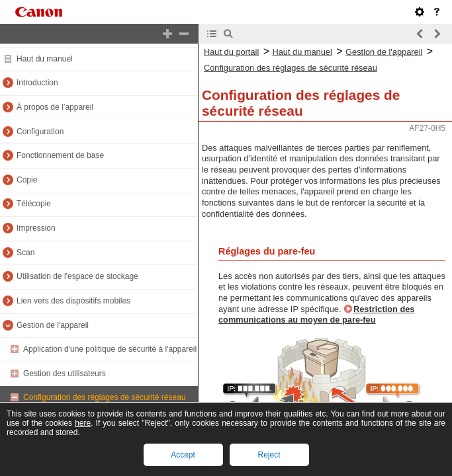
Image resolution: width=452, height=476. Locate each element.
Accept (183, 455)
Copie (27, 180)
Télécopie (34, 204)
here (83, 423)
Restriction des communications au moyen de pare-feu (316, 315)
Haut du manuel (45, 59)
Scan (25, 253)
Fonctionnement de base (60, 155)
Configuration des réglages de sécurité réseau (104, 397)
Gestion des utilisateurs (65, 374)
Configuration (40, 132)
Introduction (37, 83)
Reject (269, 455)
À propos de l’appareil (55, 107)
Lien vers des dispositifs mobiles (73, 301)
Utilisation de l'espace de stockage (77, 276)
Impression (36, 228)
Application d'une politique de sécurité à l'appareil (110, 349)
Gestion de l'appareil (53, 325)
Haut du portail (231, 52)
